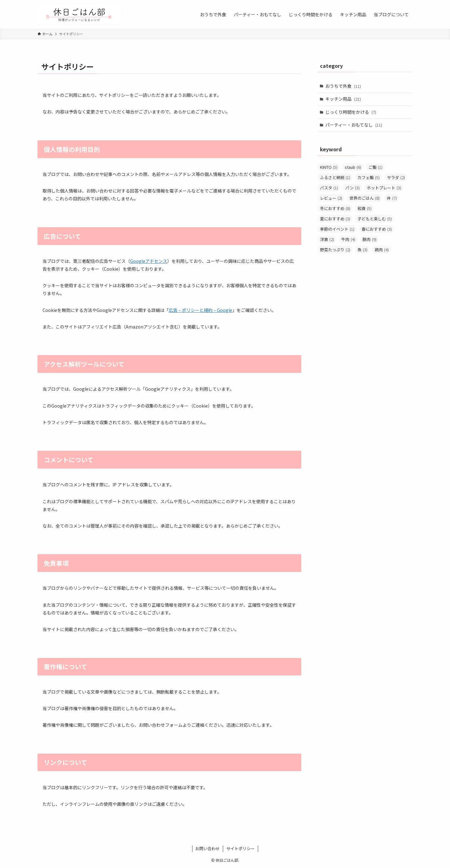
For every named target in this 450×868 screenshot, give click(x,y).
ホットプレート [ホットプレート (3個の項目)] (384, 188)
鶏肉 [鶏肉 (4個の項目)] (382, 250)
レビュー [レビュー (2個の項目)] (331, 198)
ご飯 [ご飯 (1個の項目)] (375, 167)
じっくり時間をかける (351, 112)
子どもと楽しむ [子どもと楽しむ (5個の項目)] (375, 219)
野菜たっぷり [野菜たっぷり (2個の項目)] (335, 250)
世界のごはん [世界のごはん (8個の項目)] (365, 198)
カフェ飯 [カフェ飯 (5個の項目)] (369, 177)
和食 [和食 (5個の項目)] (365, 208)
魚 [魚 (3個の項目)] (362, 250)
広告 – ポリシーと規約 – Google (200, 310)
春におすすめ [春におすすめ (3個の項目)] (377, 229)
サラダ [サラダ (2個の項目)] (396, 177)
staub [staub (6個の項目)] (353, 167)
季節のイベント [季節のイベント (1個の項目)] (337, 229)
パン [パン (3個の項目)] (352, 188)
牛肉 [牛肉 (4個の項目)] (348, 239)
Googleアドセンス (149, 261)
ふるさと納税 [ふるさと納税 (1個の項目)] (335, 177)
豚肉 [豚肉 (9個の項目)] (370, 239)
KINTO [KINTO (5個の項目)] (329, 167)
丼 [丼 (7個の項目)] (392, 198)
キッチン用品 (343, 99)
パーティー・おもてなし (354, 125)
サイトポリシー (240, 848)
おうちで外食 (343, 86)
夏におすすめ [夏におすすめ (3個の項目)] (335, 219)
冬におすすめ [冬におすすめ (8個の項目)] (335, 208)
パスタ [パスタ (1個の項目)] (329, 188)
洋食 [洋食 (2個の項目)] (327, 239)
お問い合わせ (207, 848)
